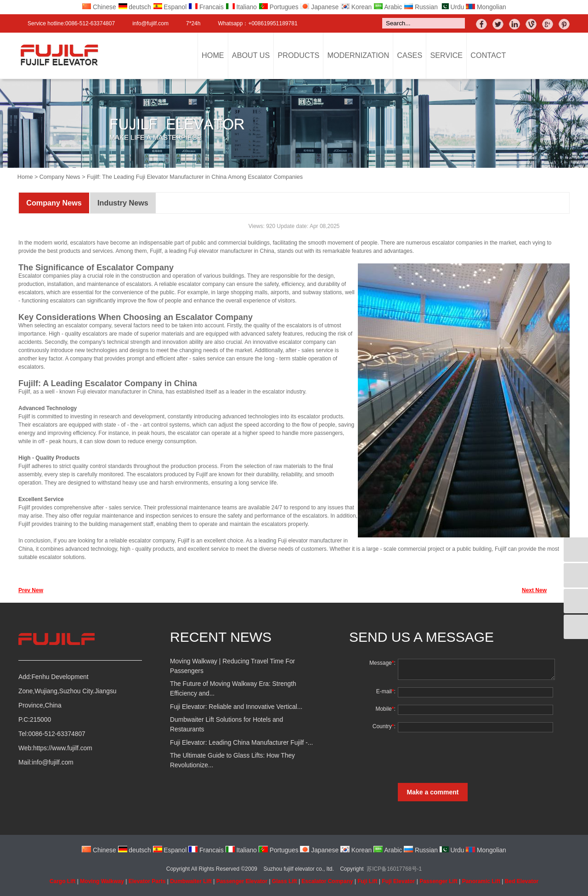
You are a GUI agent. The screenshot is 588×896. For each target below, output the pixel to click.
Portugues (279, 7)
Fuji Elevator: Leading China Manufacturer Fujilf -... (241, 743)
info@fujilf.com (150, 23)
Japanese (319, 7)
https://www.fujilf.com (63, 748)
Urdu (452, 7)
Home (213, 55)
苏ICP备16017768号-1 (394, 869)
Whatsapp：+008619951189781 (257, 23)
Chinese (99, 7)
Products (299, 55)
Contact (488, 55)
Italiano (241, 7)
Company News (60, 177)
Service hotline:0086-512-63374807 (71, 23)
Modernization (359, 55)
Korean (356, 7)
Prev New (31, 590)
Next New (534, 590)
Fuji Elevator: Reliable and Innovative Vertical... (236, 707)
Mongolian (486, 7)
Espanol (170, 7)
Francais (206, 7)
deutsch (135, 7)
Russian (421, 7)
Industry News (123, 203)
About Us (251, 55)
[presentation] (465, 758)
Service (446, 55)
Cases (410, 55)
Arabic (388, 7)
